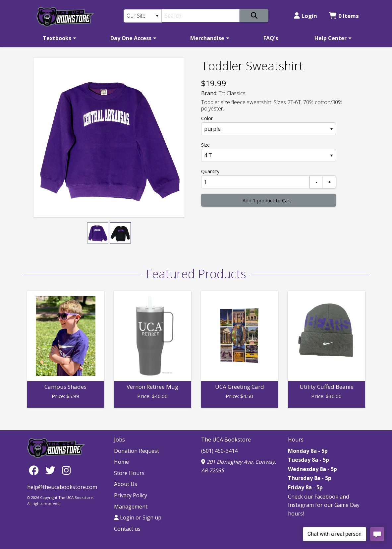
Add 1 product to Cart (267, 201)
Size (205, 145)
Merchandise (207, 38)
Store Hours (129, 473)
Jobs (119, 440)
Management (131, 507)
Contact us (127, 529)
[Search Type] (143, 16)
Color (207, 118)
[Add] (329, 182)
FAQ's (271, 38)
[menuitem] (58, 38)
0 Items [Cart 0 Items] (344, 16)
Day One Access (131, 38)
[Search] (201, 16)
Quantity (210, 171)
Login (306, 16)
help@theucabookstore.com (62, 487)
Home (121, 462)
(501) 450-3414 (219, 451)
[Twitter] (52, 470)
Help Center (331, 38)
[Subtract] (316, 182)
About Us (126, 484)
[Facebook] (35, 470)
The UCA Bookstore (226, 440)
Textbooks (57, 38)
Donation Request (137, 451)
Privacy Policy (131, 495)
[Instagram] (66, 470)
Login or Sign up (138, 517)
